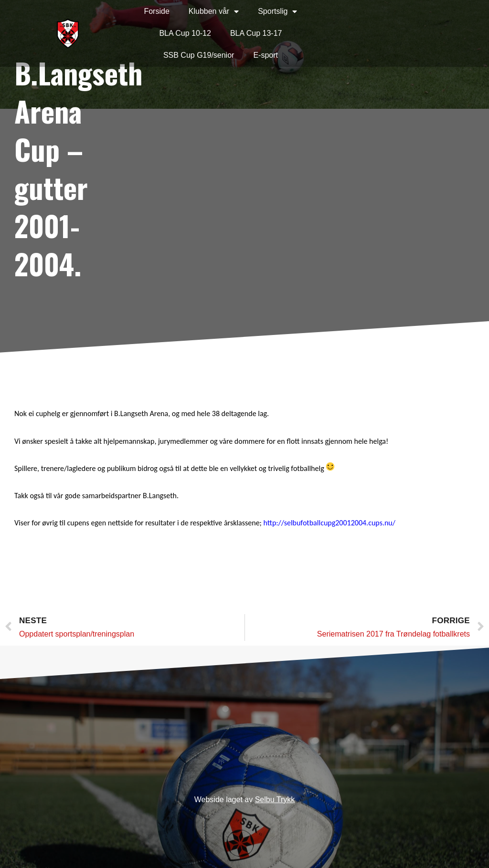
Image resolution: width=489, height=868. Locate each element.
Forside (156, 11)
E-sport (266, 55)
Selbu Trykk (275, 800)
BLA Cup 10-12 (185, 33)
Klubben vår (214, 11)
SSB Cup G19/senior (199, 55)
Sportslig (277, 11)
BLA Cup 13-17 (256, 33)
